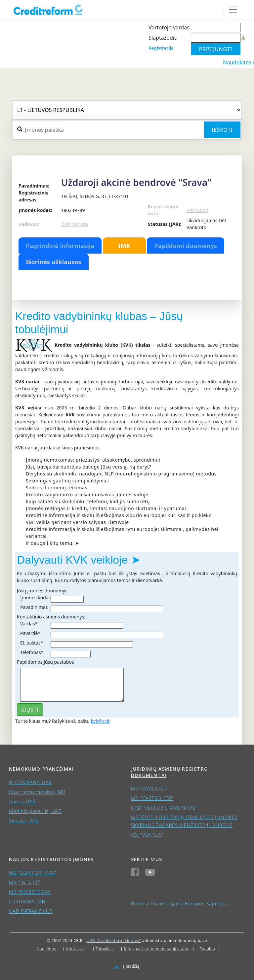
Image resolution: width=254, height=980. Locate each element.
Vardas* (29, 624)
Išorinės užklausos (54, 262)
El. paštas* (32, 643)
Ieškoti (222, 130)
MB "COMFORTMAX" (33, 873)
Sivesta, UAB (24, 821)
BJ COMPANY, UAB (30, 782)
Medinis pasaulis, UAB (35, 811)
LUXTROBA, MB (27, 901)
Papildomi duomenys (186, 246)
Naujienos (46, 949)
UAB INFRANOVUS (31, 911)
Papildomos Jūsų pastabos (45, 662)
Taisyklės (104, 949)
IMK (124, 246)
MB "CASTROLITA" (152, 798)
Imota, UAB (22, 801)
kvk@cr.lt (100, 721)
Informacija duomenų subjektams (156, 949)
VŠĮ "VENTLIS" (148, 835)
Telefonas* (32, 652)
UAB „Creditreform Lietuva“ (114, 941)
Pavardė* (30, 633)
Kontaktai (75, 949)
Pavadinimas (34, 607)
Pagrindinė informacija (60, 246)
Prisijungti (197, 210)
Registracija (161, 48)
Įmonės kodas (35, 597)
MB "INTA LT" (24, 882)
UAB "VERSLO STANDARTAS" (164, 808)
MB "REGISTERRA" (30, 892)
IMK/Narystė (74, 224)
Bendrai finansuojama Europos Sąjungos (180, 903)
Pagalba (207, 949)
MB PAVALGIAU (149, 788)
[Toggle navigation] (233, 10)
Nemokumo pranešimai (41, 769)
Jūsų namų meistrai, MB (37, 792)
